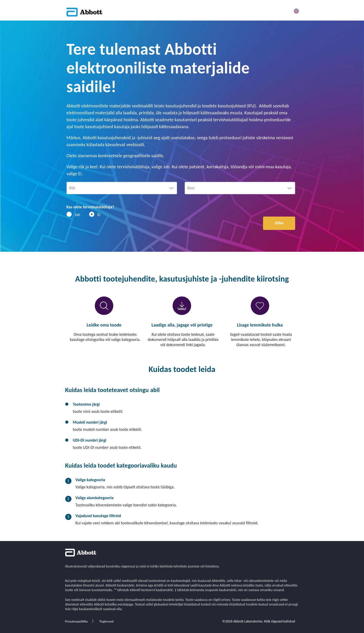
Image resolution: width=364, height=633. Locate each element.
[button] (296, 10)
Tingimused (106, 621)
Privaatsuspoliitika (76, 621)
